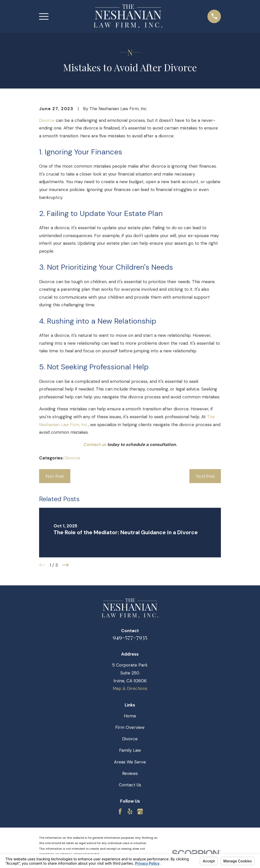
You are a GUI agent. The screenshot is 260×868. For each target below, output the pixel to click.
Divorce (47, 120)
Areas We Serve (130, 762)
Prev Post (55, 476)
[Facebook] (120, 812)
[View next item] (66, 565)
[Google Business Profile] (140, 812)
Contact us (95, 444)
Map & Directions (130, 688)
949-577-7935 (130, 637)
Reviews (130, 773)
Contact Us (130, 785)
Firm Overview (130, 727)
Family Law (130, 750)
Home (130, 716)
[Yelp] (130, 812)
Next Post (205, 476)
